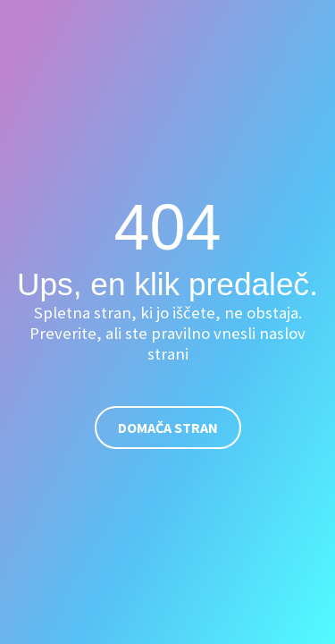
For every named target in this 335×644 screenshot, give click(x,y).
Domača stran (168, 428)
